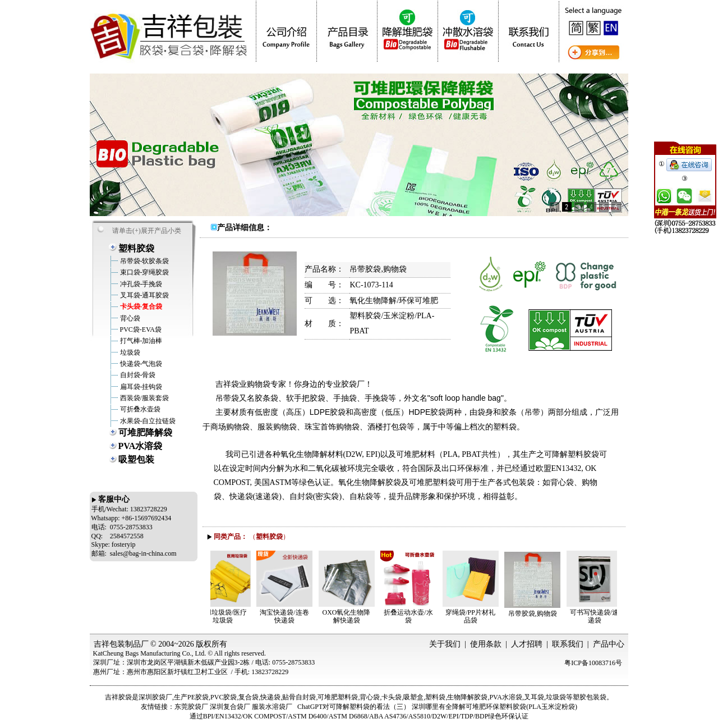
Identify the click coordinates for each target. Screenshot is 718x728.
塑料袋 (435, 697)
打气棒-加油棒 (141, 341)
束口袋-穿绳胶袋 (144, 272)
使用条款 (486, 644)
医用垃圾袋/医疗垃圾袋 (225, 616)
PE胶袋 (198, 697)
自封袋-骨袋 (137, 375)
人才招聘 (527, 644)
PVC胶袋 (224, 697)
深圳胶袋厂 (155, 697)
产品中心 (609, 644)
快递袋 (270, 697)
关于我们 (445, 644)
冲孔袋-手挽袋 (141, 284)
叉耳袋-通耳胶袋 (144, 295)
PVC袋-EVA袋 (140, 329)
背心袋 (129, 318)
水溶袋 (512, 697)
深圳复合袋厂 (230, 707)
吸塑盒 (413, 697)
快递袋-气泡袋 (141, 364)
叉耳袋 (534, 697)
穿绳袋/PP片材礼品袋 (473, 616)
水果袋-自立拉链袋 (147, 421)
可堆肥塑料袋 (338, 697)
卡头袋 (392, 697)
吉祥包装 (109, 644)
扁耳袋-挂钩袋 (141, 387)
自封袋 (306, 697)
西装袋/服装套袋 (144, 398)
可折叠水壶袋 (139, 409)
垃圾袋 (129, 352)
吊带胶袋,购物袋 (535, 613)
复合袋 (248, 697)
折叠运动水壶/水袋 (411, 616)
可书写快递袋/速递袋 (597, 616)
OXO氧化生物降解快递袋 (349, 616)
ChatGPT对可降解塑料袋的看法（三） (354, 707)
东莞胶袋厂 (191, 707)
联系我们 (568, 644)
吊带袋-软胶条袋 (144, 261)
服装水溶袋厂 (272, 707)
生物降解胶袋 (467, 697)
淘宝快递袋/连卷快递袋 (287, 616)
